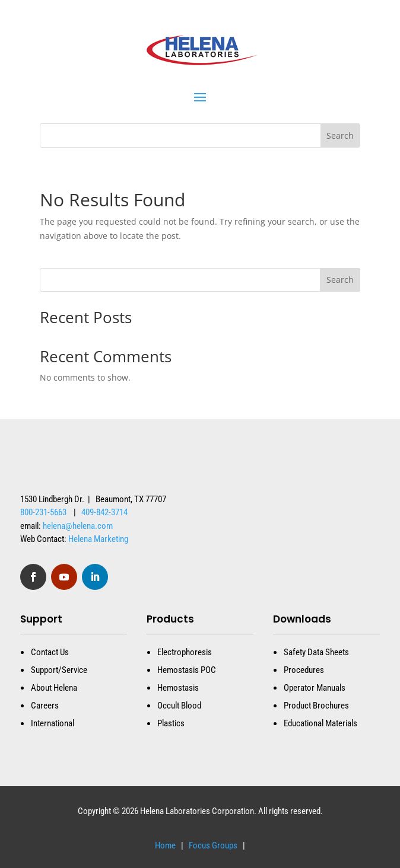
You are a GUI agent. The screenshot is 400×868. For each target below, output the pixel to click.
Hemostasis (178, 688)
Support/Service (59, 670)
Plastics (171, 723)
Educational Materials (320, 723)
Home (165, 845)
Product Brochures (316, 706)
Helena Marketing (98, 539)
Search (340, 280)
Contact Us (50, 652)
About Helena (54, 688)
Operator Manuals (315, 688)
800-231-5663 (43, 512)
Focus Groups (212, 845)
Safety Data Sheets (316, 652)
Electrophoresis (185, 652)
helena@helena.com (78, 526)
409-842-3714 (104, 512)
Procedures (304, 670)
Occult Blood (179, 706)
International (53, 723)
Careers (45, 706)
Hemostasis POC (187, 670)
